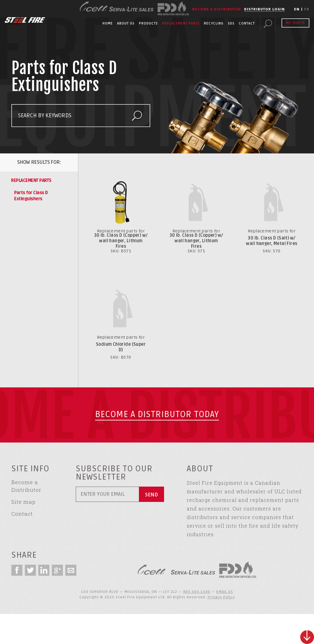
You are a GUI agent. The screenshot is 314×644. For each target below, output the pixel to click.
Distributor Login (264, 10)
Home (108, 23)
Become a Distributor (217, 9)
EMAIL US (225, 592)
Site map (23, 502)
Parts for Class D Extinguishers (31, 196)
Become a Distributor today (157, 414)
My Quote (295, 23)
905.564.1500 (197, 592)
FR (307, 9)
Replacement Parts (181, 23)
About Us (126, 23)
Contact (247, 23)
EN (297, 9)
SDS (231, 23)
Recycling (214, 23)
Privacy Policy (221, 597)
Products (148, 23)
